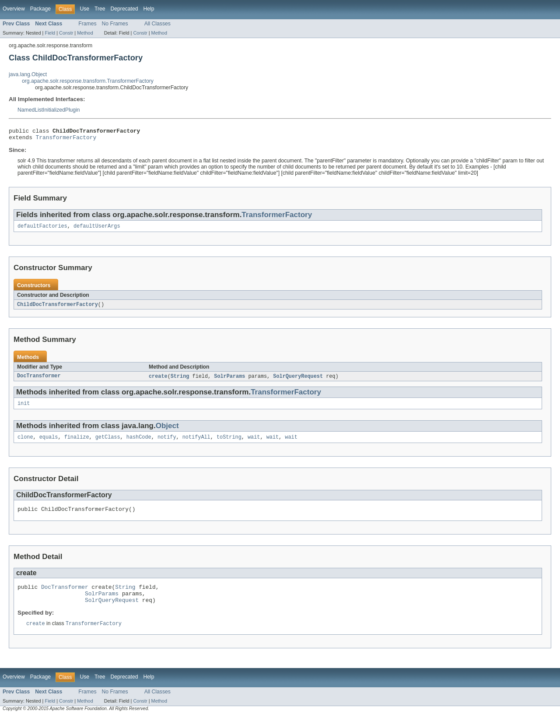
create (158, 380)
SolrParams (229, 380)
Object (167, 431)
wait (254, 443)
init (24, 408)
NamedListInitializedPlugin (49, 110)
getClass (108, 443)
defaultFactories (42, 229)
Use (84, 9)
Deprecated (124, 9)
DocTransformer (39, 380)
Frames (87, 24)
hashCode (139, 443)
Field (50, 33)
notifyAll (196, 443)
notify (167, 443)
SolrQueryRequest (298, 380)
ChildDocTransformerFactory (58, 308)
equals (49, 443)
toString (229, 443)
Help (149, 9)
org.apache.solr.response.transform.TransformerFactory (88, 81)
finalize (77, 443)
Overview (14, 9)
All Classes (157, 24)
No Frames (115, 24)
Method (85, 33)
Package (40, 9)
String (180, 380)
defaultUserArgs (97, 229)
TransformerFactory (66, 140)
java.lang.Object (28, 74)
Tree (100, 9)
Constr (66, 33)
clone (25, 443)
